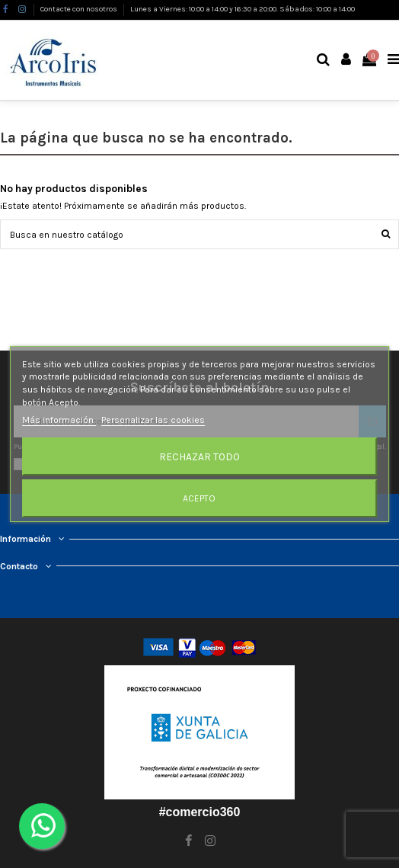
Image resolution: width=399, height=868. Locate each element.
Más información (59, 420)
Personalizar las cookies (153, 420)
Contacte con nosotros (80, 9)
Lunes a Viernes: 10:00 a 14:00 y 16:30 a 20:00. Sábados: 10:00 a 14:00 (243, 9)
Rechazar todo (199, 456)
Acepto (199, 498)
